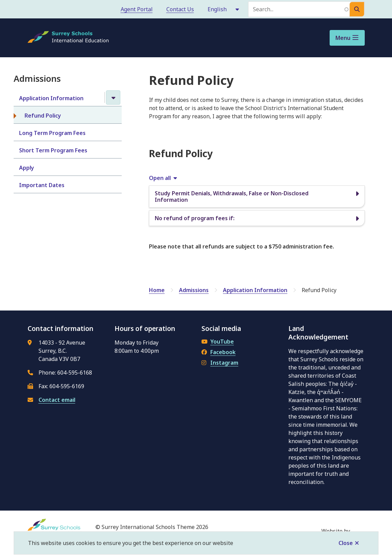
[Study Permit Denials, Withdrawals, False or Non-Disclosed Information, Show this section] (257, 196)
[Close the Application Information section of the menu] (113, 97)
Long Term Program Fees (52, 133)
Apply (27, 168)
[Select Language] (224, 9)
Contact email (57, 400)
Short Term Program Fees (53, 150)
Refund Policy (43, 116)
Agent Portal (137, 9)
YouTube (218, 342)
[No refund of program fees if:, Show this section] (257, 218)
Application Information (51, 98)
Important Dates (42, 185)
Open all (160, 178)
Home (157, 290)
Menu (343, 38)
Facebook (218, 352)
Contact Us (180, 9)
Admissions (194, 290)
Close (346, 543)
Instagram (220, 363)
